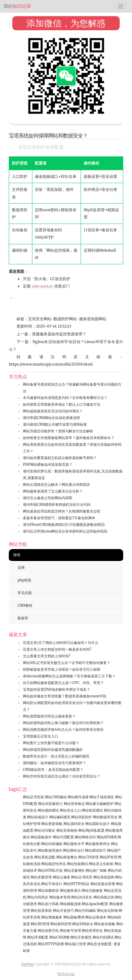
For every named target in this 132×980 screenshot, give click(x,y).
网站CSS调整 (59, 937)
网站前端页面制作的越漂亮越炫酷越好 (53, 750)
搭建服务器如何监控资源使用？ (59, 334)
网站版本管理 (60, 897)
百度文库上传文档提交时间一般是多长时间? (57, 649)
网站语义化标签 (101, 864)
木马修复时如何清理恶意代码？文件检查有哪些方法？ (65, 398)
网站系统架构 (104, 877)
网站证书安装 (33, 797)
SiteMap (27, 964)
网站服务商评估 (98, 844)
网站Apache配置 (95, 904)
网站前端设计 (38, 817)
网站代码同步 (38, 897)
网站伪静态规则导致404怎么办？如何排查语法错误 (63, 730)
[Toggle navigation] (120, 6)
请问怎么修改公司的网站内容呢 (48, 498)
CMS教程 (25, 605)
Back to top (66, 973)
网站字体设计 (52, 884)
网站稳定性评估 (54, 864)
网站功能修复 (92, 891)
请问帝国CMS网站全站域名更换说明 (51, 418)
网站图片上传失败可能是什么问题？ (51, 743)
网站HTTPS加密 (51, 944)
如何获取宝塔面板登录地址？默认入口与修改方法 (62, 404)
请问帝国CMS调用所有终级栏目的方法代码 (57, 505)
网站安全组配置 (99, 944)
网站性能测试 (77, 864)
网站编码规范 (60, 817)
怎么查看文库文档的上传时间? (47, 656)
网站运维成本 (96, 917)
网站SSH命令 (83, 924)
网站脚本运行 (74, 850)
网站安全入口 (70, 810)
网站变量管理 (41, 877)
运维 (21, 568)
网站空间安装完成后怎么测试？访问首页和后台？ (62, 776)
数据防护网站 (65, 319)
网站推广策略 (96, 871)
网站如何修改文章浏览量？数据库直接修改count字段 (65, 696)
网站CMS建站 (56, 797)
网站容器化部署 (103, 884)
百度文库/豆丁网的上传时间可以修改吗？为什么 (61, 643)
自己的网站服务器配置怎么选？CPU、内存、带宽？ (63, 683)
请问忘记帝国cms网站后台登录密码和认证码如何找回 (65, 531)
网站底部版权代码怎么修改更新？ (49, 716)
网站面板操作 (41, 837)
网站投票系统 (41, 911)
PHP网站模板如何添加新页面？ (48, 465)
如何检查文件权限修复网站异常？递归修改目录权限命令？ (69, 438)
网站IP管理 (108, 857)
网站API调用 (107, 837)
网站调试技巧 (95, 850)
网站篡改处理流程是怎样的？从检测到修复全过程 (62, 511)
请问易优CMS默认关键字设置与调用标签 (55, 424)
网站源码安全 (74, 824)
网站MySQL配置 (91, 830)
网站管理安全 (92, 931)
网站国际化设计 (98, 824)
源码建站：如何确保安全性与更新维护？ (55, 763)
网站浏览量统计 (50, 804)
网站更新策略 (52, 824)
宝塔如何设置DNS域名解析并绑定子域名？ (56, 689)
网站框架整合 (67, 857)
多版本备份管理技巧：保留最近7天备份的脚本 (59, 518)
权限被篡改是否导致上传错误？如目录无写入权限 (62, 669)
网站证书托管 (82, 877)
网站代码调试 (103, 937)
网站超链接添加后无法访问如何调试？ (53, 411)
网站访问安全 (82, 897)
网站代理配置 (63, 837)
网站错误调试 (92, 810)
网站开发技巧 (63, 911)
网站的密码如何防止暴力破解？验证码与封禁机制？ (63, 723)
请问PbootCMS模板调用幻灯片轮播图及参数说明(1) (64, 525)
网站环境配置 (38, 937)
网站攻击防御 (107, 911)
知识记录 (17, 6)
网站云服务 (62, 877)
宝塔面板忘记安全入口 (40, 736)
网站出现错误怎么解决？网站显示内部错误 (56, 485)
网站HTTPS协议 (77, 884)
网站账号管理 (70, 931)
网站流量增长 (74, 871)
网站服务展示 (70, 891)
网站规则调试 (48, 810)
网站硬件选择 (78, 797)
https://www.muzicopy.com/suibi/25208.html (51, 364)
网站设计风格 (48, 904)
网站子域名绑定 (102, 797)
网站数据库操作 (50, 850)
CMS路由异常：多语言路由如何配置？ (53, 770)
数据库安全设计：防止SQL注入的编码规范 (56, 756)
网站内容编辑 (52, 844)
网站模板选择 (70, 904)
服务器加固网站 (93, 319)
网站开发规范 (81, 937)
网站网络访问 (85, 837)
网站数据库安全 (105, 817)
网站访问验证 (45, 830)
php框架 (24, 580)
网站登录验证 (74, 804)
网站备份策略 (105, 924)
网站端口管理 (75, 944)
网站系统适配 (45, 857)
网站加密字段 (48, 931)
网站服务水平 (74, 844)
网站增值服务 (52, 917)
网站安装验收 (67, 830)
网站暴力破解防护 (100, 804)
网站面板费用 (74, 917)
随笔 (17, 555)
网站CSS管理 (88, 857)
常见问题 (25, 593)
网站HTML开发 (50, 871)
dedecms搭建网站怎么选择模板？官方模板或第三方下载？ (69, 676)
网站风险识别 (104, 897)
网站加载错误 (48, 891)
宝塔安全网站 (40, 319)
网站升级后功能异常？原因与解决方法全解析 (58, 431)
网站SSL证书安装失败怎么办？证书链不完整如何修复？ (67, 663)
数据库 (23, 618)
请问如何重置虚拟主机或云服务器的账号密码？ (60, 458)
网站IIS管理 (40, 924)
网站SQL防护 (81, 817)
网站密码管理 (61, 924)
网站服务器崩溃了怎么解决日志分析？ (53, 491)
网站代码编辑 (85, 911)
